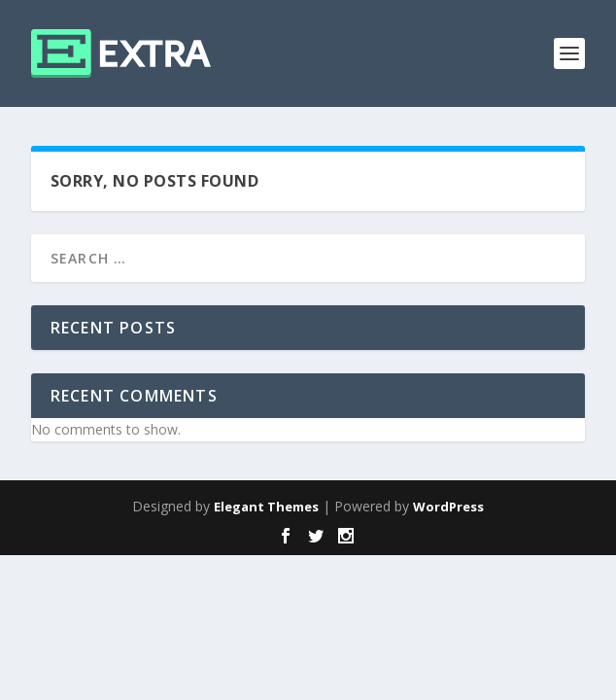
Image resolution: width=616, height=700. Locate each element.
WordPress (448, 507)
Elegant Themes (266, 507)
